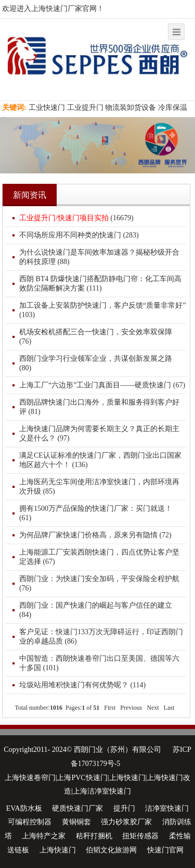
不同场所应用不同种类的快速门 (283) (79, 235)
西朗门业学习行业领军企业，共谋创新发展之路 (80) (96, 363)
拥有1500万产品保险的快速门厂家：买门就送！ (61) (96, 513)
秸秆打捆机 (94, 836)
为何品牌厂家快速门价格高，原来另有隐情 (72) (95, 535)
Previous (131, 708)
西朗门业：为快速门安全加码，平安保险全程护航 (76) (99, 583)
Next (153, 708)
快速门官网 (165, 850)
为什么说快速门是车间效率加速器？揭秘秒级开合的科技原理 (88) (99, 257)
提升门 (124, 808)
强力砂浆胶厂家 (126, 822)
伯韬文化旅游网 (111, 850)
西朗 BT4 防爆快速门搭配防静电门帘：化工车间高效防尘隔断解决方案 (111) (100, 284)
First (110, 708)
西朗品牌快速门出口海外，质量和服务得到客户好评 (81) (99, 407)
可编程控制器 (30, 822)
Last (169, 708)
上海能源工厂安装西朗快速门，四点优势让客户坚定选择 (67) (99, 557)
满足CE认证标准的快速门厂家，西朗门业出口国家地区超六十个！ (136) (100, 460)
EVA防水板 (24, 808)
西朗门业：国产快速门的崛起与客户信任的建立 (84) (96, 610)
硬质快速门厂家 (77, 808)
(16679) (76, 218)
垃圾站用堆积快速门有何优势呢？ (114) (82, 685)
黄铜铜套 (76, 822)
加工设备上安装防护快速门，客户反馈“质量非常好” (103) (102, 310)
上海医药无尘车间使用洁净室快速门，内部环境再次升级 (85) (99, 487)
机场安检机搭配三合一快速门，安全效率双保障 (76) (96, 337)
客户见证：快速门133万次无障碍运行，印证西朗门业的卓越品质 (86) (101, 637)
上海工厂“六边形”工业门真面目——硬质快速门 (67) (102, 385)
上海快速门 (58, 850)
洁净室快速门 (167, 808)
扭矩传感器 (140, 836)
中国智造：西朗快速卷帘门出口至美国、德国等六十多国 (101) (99, 663)
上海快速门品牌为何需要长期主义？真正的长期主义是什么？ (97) (99, 433)
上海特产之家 (44, 836)
